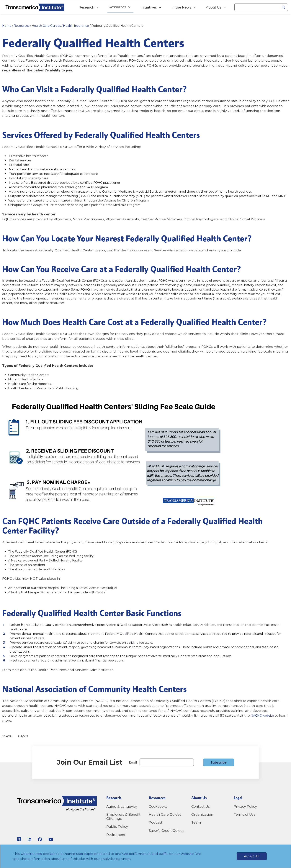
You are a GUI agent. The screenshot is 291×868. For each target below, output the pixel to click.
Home (7, 26)
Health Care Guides (47, 26)
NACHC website (264, 715)
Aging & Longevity (122, 807)
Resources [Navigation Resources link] (117, 7)
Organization (202, 815)
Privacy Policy (245, 807)
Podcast (156, 823)
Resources (22, 26)
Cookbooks (158, 807)
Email (133, 762)
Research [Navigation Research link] (86, 7)
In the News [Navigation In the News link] (181, 7)
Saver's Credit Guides (167, 831)
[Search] (257, 7)
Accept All (252, 856)
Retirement (116, 835)
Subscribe (219, 763)
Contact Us (201, 807)
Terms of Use (245, 815)
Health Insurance (76, 26)
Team (196, 823)
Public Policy (117, 827)
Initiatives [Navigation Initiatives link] (149, 7)
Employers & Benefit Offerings (123, 817)
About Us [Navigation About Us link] (214, 7)
